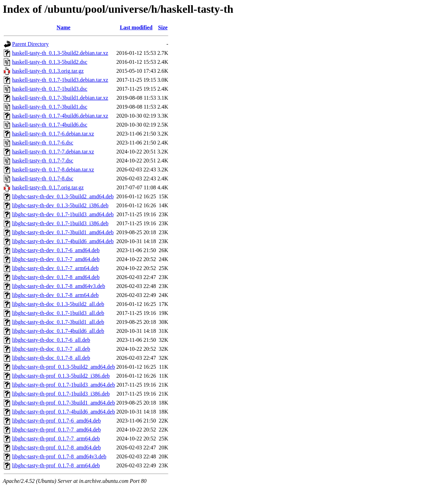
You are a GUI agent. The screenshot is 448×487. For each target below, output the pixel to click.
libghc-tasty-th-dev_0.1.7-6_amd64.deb (56, 250)
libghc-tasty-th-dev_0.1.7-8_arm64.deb (55, 295)
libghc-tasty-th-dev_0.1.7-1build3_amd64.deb (63, 214)
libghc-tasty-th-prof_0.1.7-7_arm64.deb (56, 439)
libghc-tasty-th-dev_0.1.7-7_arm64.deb (55, 268)
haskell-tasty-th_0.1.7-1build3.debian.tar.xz (60, 80)
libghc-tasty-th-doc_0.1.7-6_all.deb (51, 340)
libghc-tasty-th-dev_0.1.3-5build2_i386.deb (60, 205)
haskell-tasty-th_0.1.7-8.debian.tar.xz (53, 170)
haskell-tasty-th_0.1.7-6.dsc (43, 143)
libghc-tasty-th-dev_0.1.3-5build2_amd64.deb (63, 196)
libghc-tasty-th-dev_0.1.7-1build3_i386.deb (60, 223)
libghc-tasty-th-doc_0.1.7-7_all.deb (51, 349)
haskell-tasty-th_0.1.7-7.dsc (43, 161)
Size (163, 27)
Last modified (136, 27)
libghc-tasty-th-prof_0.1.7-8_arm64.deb (56, 465)
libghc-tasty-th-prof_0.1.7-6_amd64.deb (56, 421)
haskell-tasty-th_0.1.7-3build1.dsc (50, 107)
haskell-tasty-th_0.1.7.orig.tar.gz (48, 187)
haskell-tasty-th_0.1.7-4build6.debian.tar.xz (60, 116)
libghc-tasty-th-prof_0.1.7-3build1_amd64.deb (63, 403)
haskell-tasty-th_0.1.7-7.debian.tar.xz (53, 152)
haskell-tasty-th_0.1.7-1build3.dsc (50, 89)
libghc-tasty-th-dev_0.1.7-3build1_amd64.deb (63, 232)
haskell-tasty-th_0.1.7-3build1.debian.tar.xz (60, 98)
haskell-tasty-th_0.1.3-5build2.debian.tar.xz (60, 53)
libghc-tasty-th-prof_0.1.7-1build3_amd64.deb (63, 385)
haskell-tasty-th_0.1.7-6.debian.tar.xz (53, 134)
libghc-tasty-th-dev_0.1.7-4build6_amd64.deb (63, 241)
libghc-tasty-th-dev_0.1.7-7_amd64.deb (56, 259)
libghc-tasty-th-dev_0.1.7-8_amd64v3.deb (59, 286)
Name (63, 27)
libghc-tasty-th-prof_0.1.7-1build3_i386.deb (61, 394)
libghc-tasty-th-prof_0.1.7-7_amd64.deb (56, 430)
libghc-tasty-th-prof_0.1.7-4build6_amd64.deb (63, 412)
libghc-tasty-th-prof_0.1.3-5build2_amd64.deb (63, 367)
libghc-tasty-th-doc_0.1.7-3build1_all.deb (58, 322)
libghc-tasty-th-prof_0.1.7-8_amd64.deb (56, 448)
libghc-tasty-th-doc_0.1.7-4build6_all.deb (58, 331)
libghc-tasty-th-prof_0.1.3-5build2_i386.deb (61, 376)
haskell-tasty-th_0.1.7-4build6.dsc (50, 125)
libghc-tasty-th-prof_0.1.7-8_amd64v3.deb (59, 456)
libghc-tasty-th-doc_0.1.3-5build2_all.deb (58, 304)
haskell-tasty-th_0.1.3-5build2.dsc (50, 62)
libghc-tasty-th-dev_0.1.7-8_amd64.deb (56, 277)
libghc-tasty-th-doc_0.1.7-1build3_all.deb (58, 313)
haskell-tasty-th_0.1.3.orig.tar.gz (48, 71)
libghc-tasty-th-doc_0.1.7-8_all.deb (51, 358)
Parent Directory (30, 44)
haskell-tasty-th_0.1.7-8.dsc (43, 178)
